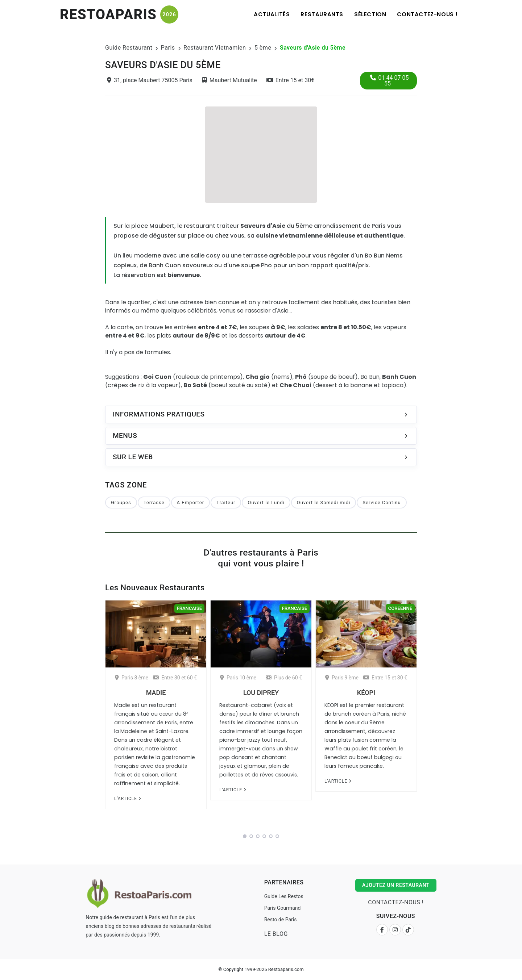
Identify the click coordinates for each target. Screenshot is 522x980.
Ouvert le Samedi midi (324, 502)
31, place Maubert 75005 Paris (150, 80)
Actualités (272, 14)
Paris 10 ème (238, 678)
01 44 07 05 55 (390, 81)
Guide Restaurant (129, 48)
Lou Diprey (261, 693)
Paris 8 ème (132, 678)
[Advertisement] (261, 154)
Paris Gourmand (283, 908)
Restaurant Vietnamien (215, 48)
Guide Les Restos (284, 896)
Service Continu (382, 502)
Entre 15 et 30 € (385, 678)
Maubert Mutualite (229, 80)
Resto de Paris (281, 920)
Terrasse (154, 502)
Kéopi (366, 693)
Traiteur (226, 502)
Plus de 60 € (284, 678)
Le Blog (276, 934)
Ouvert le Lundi (266, 502)
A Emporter (190, 502)
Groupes (121, 502)
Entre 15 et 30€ (291, 80)
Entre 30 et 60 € (175, 678)
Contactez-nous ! (427, 14)
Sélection (370, 14)
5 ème (263, 48)
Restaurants (322, 14)
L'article (128, 799)
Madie (156, 693)
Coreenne (400, 608)
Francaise (189, 608)
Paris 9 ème (342, 678)
